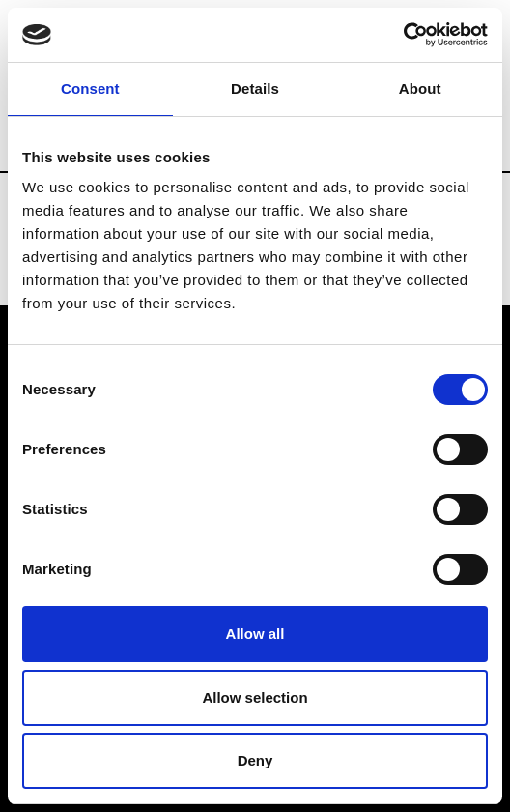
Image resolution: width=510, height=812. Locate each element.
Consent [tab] (90, 88)
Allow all (255, 634)
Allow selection (255, 697)
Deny (255, 760)
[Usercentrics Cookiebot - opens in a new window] (403, 35)
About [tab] (420, 88)
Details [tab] (255, 88)
